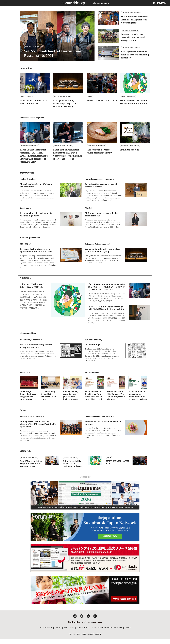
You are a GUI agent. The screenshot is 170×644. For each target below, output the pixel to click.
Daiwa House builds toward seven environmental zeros (73, 469)
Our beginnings (92, 347)
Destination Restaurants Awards (99, 421)
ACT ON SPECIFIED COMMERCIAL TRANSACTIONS (107, 633)
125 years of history (94, 342)
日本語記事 (25, 280)
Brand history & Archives (30, 342)
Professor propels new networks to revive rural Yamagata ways (133, 39)
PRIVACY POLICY (69, 633)
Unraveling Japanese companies (100, 180)
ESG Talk (89, 209)
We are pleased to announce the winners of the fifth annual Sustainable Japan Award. (35, 429)
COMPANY (128, 633)
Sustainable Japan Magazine (32, 119)
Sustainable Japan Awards (31, 421)
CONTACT (58, 633)
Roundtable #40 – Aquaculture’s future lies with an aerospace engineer (137, 399)
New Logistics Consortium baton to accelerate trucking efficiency (135, 57)
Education (24, 374)
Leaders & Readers (28, 180)
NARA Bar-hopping (130, 151)
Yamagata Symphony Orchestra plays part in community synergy (65, 105)
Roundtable (25, 209)
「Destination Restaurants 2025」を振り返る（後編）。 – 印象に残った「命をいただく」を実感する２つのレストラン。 (107, 289)
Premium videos (92, 374)
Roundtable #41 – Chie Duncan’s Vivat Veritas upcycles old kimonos (115, 399)
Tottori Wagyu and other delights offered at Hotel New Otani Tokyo (31, 469)
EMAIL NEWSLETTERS (45, 633)
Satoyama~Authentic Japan (98, 245)
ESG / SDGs (25, 245)
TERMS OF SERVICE (83, 633)
